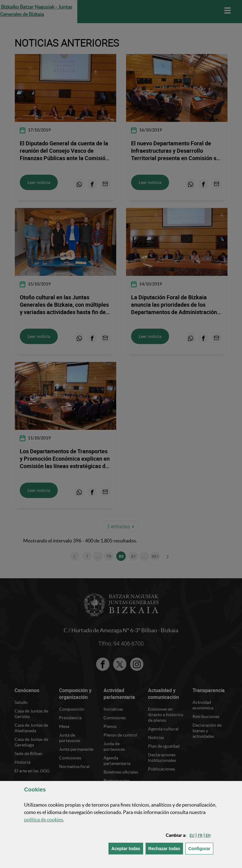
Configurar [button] (201, 848)
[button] (192, 835)
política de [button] (44, 820)
